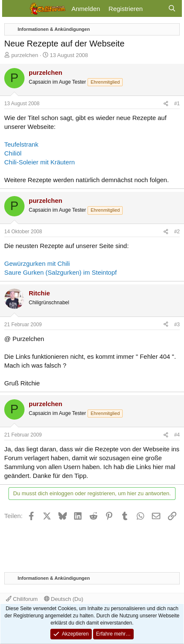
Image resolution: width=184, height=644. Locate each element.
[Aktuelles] (155, 9)
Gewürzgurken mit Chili (37, 263)
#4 (177, 435)
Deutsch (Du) (64, 599)
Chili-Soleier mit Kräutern (40, 162)
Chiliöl (13, 153)
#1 (177, 104)
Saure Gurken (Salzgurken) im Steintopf (60, 272)
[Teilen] (166, 104)
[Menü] (14, 8)
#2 (177, 232)
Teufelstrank (21, 144)
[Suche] (172, 9)
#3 (177, 325)
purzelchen (25, 55)
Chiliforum (22, 599)
